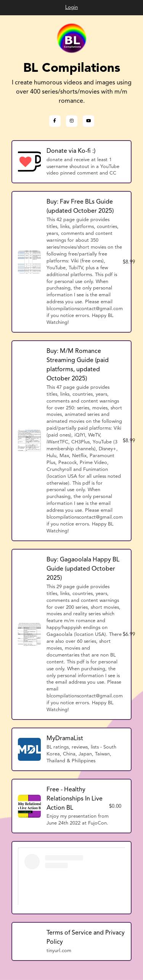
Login (71, 7)
